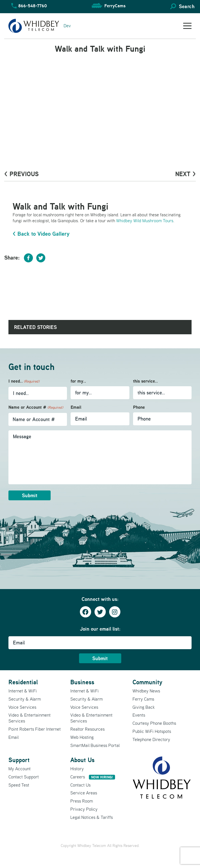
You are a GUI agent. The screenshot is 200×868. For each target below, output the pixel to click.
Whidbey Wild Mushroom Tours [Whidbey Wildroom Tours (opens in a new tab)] (145, 221)
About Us (82, 760)
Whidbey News (146, 691)
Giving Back (144, 707)
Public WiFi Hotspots (152, 731)
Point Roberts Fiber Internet (35, 729)
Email (76, 407)
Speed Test (19, 785)
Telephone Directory (151, 739)
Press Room (82, 801)
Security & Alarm (25, 699)
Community (147, 682)
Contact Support (24, 777)
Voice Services (22, 707)
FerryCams (115, 6)
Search (187, 6)
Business (82, 682)
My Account (20, 769)
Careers (93, 777)
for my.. (78, 381)
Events (139, 715)
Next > (186, 174)
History (77, 769)
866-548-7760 (33, 6)
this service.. (145, 381)
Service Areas (84, 793)
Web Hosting (82, 737)
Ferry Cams (143, 699)
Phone (139, 407)
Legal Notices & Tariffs (92, 817)
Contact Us (80, 785)
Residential (23, 682)
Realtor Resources (87, 729)
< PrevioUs (22, 174)
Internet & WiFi (23, 691)
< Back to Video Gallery (41, 234)
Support (19, 760)
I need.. (24, 381)
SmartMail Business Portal (95, 745)
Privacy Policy (84, 809)
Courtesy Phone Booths (154, 723)
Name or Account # (36, 407)
